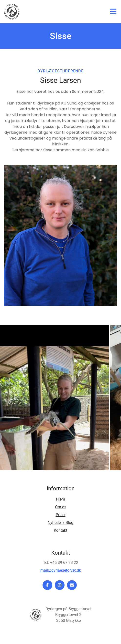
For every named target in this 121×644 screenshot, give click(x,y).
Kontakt (60, 530)
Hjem (60, 499)
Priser (61, 515)
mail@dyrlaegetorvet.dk (61, 570)
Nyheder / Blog (60, 523)
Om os (61, 507)
